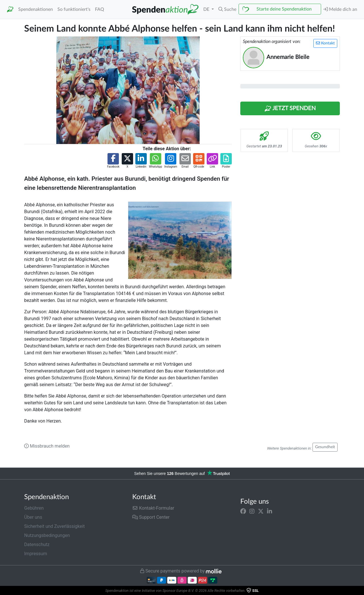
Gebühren (34, 508)
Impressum (36, 554)
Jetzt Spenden (290, 109)
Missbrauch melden (47, 446)
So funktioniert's (74, 9)
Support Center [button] (151, 517)
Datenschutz (37, 544)
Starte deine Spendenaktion (284, 9)
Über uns (33, 517)
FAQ (100, 9)
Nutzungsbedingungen (47, 535)
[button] (227, 9)
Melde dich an (340, 9)
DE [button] (207, 9)
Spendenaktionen (36, 9)
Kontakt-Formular (153, 508)
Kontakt (325, 43)
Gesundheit (325, 447)
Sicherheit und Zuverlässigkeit (54, 526)
